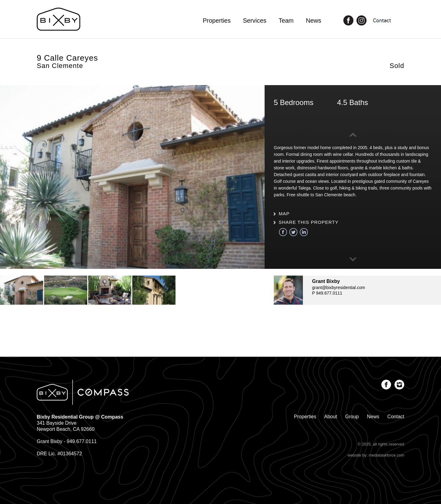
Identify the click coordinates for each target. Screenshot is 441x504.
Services (255, 21)
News (314, 21)
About (331, 417)
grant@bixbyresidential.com (339, 288)
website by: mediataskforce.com (376, 455)
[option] (132, 177)
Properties (217, 21)
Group (352, 417)
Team (286, 21)
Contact (396, 417)
